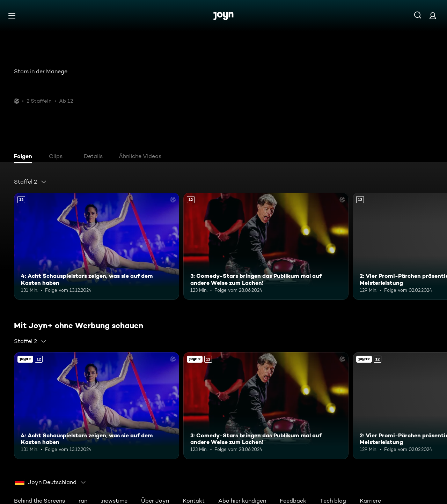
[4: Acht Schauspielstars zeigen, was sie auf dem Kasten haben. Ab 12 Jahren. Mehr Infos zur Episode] (97, 246)
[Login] (433, 16)
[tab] (25, 157)
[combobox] (30, 182)
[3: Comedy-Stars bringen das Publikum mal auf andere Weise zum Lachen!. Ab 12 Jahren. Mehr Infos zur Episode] (266, 246)
